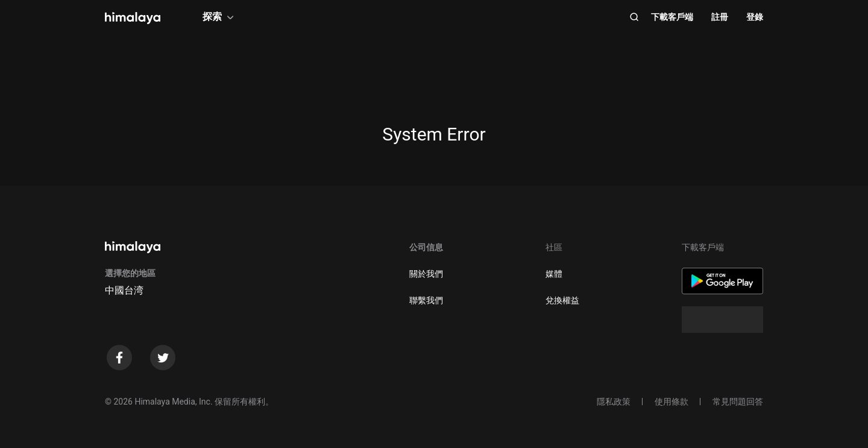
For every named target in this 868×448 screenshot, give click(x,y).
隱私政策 (614, 402)
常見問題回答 (738, 402)
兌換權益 (562, 300)
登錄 (755, 17)
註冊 (720, 17)
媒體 (554, 274)
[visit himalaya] (133, 18)
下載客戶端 (672, 17)
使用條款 (671, 402)
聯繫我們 (426, 300)
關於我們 (426, 274)
